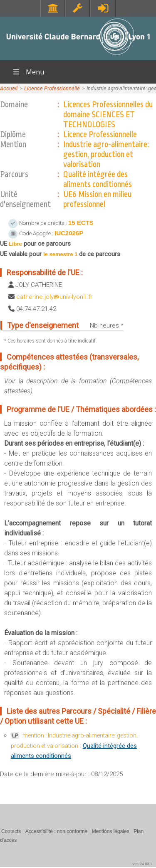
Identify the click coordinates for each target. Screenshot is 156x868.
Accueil (9, 88)
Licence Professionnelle (52, 88)
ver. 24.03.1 (142, 864)
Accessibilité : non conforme (56, 831)
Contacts (11, 831)
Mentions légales (111, 831)
